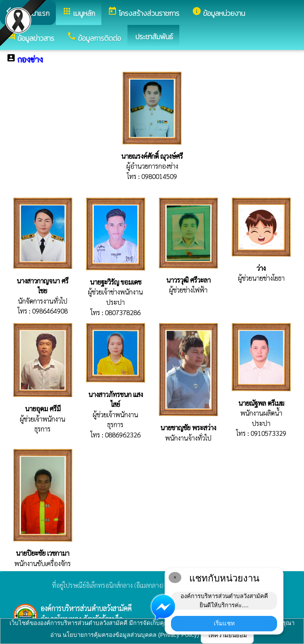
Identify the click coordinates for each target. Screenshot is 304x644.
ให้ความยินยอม (227, 635)
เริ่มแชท (224, 623)
